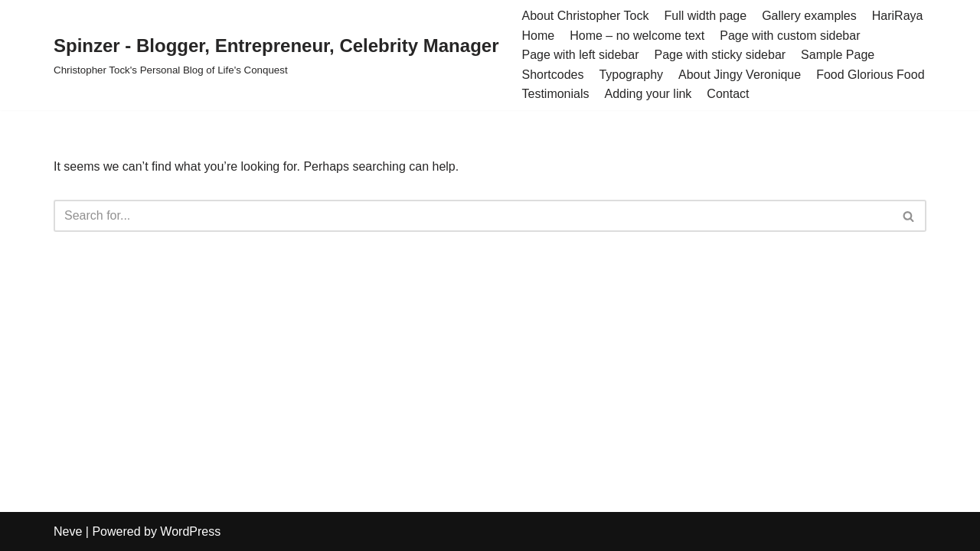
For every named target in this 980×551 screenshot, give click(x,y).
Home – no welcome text (637, 36)
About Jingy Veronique (740, 75)
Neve (68, 531)
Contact (728, 94)
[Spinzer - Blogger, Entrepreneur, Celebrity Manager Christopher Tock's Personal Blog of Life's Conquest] (276, 55)
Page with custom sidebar (790, 36)
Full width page (706, 16)
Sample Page (838, 55)
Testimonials (555, 94)
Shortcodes (552, 75)
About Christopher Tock (585, 16)
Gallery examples (809, 16)
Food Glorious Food (870, 75)
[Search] (473, 216)
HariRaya (898, 16)
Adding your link (648, 94)
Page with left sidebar (580, 55)
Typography (631, 75)
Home (538, 36)
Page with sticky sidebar (720, 55)
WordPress (190, 531)
